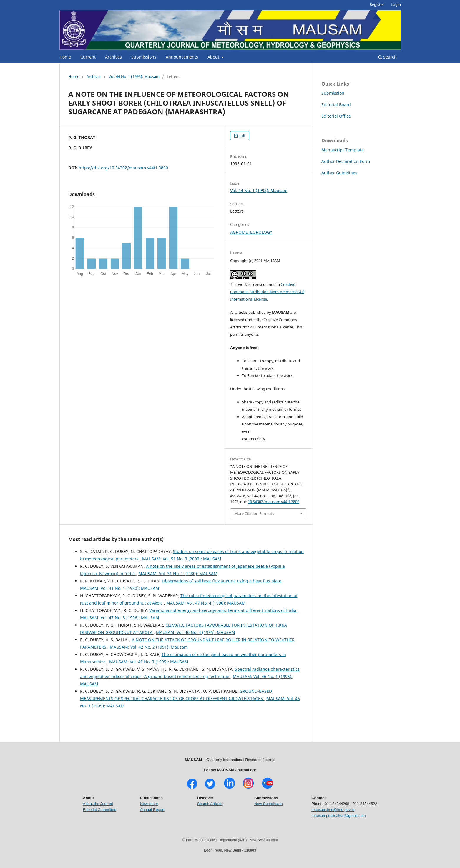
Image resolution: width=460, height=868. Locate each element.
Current (88, 57)
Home (65, 57)
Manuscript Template (343, 150)
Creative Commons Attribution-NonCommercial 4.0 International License (267, 292)
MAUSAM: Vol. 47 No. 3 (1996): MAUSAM (120, 618)
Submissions (144, 57)
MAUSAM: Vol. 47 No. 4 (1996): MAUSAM (206, 603)
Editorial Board (336, 105)
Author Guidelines (339, 173)
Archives (113, 57)
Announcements (182, 57)
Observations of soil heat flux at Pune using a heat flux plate (222, 581)
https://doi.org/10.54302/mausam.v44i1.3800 (123, 168)
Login (396, 4)
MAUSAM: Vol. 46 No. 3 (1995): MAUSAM (149, 662)
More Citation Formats (254, 513)
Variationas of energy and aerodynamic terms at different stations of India (223, 610)
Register (377, 4)
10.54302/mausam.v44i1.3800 (274, 502)
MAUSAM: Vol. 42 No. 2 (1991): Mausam (149, 647)
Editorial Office (336, 116)
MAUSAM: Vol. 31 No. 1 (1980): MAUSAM (178, 574)
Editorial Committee (100, 810)
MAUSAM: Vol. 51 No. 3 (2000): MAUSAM (182, 559)
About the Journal (98, 804)
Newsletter (149, 804)
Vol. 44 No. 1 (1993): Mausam (134, 76)
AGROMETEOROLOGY (251, 232)
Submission (333, 93)
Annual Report (152, 810)
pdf (242, 136)
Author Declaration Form (346, 161)
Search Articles (210, 804)
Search (387, 57)
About (214, 57)
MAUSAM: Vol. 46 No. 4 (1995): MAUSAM (196, 632)
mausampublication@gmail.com (338, 816)
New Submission (269, 804)
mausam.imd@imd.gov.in (333, 810)
